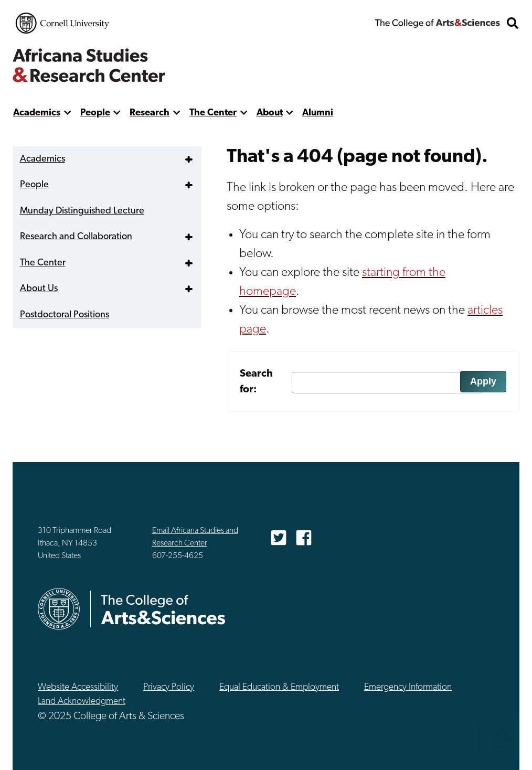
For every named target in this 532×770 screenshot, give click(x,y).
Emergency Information (408, 687)
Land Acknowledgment (82, 702)
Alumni (318, 113)
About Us (39, 289)
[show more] (67, 113)
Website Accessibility (78, 687)
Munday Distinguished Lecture (82, 211)
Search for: (256, 382)
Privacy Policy (169, 687)
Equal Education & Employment (279, 687)
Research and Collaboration (76, 237)
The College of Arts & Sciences (438, 23)
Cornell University (62, 23)
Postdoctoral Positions (65, 315)
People (95, 113)
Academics (37, 113)
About (270, 113)
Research (150, 113)
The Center (213, 113)
